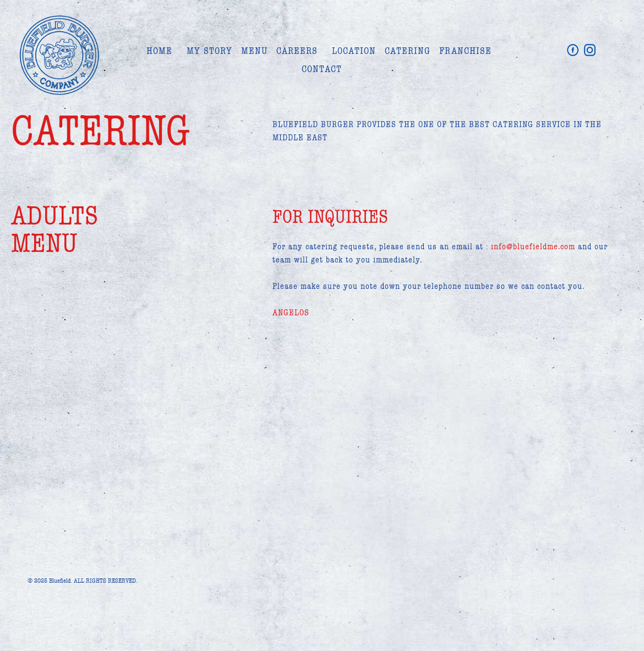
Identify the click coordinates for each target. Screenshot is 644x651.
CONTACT (322, 69)
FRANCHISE (465, 51)
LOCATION (354, 51)
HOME (159, 51)
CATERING (408, 51)
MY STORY (209, 51)
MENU (254, 51)
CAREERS (297, 51)
